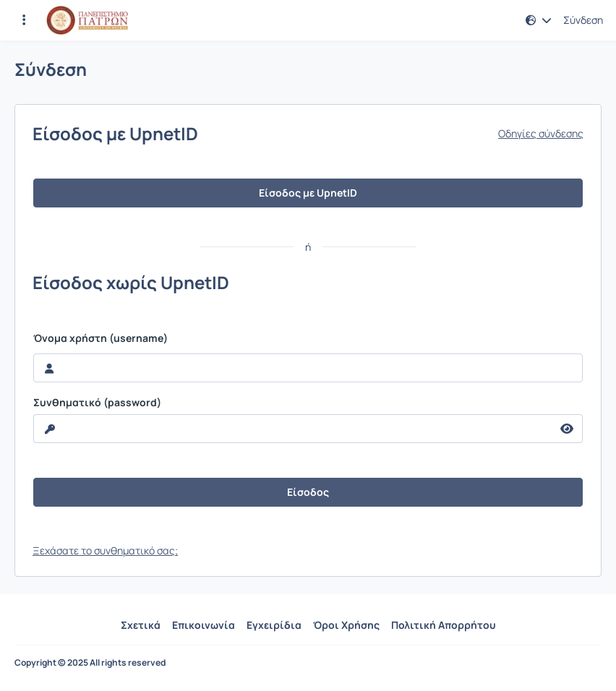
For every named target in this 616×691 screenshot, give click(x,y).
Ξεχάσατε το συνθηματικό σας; (105, 550)
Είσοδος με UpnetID (308, 193)
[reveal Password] (293, 429)
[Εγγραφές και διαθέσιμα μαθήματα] (24, 20)
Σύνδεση (583, 20)
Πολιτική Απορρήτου (444, 625)
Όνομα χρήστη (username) (100, 338)
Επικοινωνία (204, 625)
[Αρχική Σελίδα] (87, 20)
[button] (539, 20)
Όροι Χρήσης (346, 625)
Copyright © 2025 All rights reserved (90, 663)
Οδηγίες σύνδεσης (541, 134)
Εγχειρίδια (274, 625)
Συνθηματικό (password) (97, 403)
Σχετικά (141, 625)
